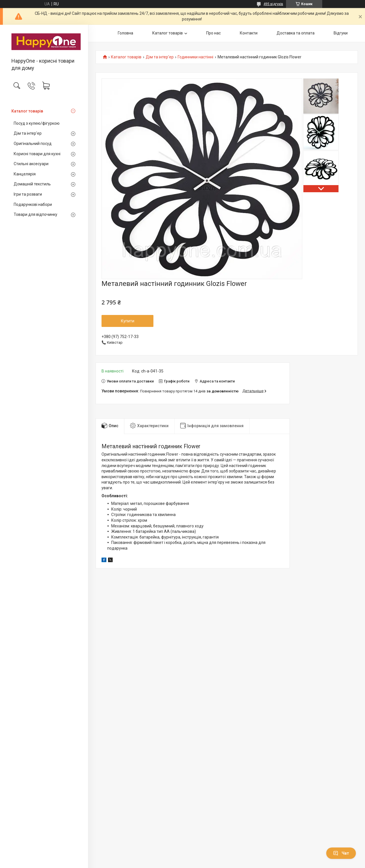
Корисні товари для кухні (37, 154)
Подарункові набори (33, 204)
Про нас (213, 33)
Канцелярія (25, 174)
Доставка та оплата (296, 33)
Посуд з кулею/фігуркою (37, 123)
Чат (341, 853)
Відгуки (341, 33)
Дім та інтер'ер (28, 133)
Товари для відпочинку (36, 214)
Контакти (249, 33)
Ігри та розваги (28, 194)
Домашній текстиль (32, 184)
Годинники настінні (195, 57)
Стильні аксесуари (31, 164)
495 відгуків (273, 4)
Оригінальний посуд (33, 144)
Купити (128, 321)
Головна (125, 33)
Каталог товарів (27, 111)
